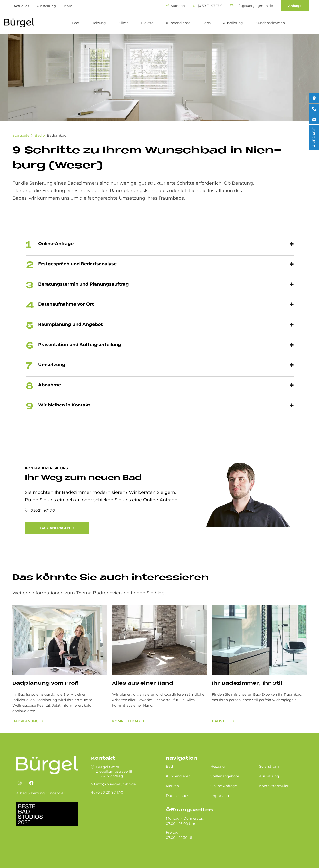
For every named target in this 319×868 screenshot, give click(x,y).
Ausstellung (46, 6)
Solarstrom (269, 766)
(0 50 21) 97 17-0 (208, 6)
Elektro (147, 23)
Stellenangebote (225, 776)
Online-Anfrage (224, 786)
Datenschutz (177, 796)
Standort (176, 6)
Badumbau (57, 135)
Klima (123, 23)
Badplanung (26, 721)
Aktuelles (21, 6)
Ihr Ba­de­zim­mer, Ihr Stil (247, 683)
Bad (76, 23)
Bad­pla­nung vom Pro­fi (45, 683)
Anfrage (295, 6)
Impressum (220, 796)
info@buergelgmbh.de (251, 6)
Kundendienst (178, 23)
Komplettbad (126, 721)
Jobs (207, 23)
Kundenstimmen (270, 23)
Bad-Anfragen (55, 528)
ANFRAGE (314, 137)
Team (68, 6)
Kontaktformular (274, 786)
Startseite (21, 135)
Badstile (221, 721)
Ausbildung (233, 23)
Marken (172, 786)
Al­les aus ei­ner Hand (143, 683)
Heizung (99, 23)
